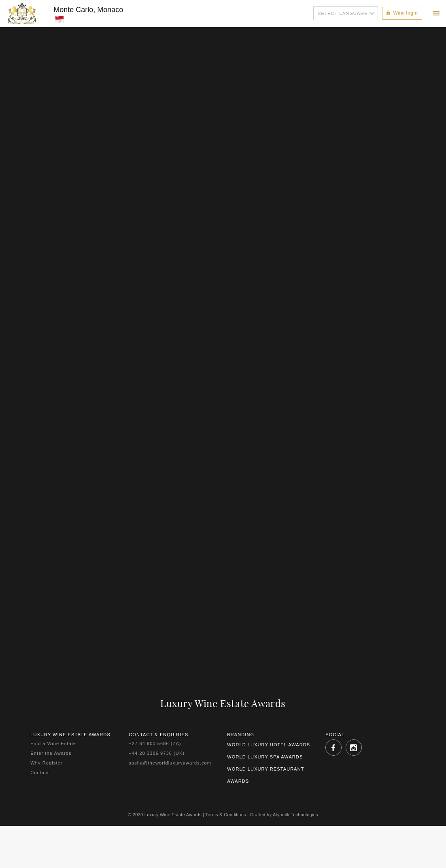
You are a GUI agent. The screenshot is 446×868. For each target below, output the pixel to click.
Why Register (46, 763)
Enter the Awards (51, 753)
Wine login (402, 13)
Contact (40, 773)
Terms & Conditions (226, 815)
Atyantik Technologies (295, 815)
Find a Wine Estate (53, 743)
